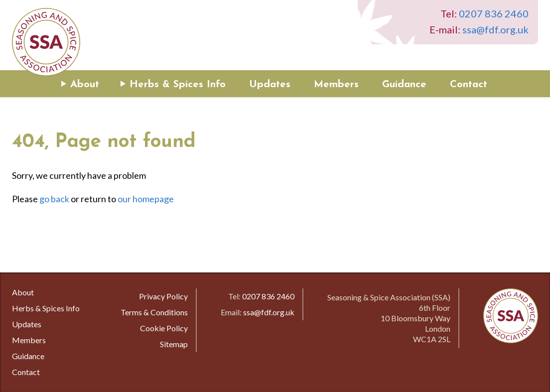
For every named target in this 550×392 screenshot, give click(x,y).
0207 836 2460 (494, 13)
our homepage (146, 199)
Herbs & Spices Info (178, 85)
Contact (469, 85)
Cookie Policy (164, 328)
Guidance (404, 85)
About (85, 85)
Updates (270, 85)
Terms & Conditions (154, 312)
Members (336, 85)
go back (54, 199)
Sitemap (174, 344)
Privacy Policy (163, 296)
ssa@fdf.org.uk (495, 29)
